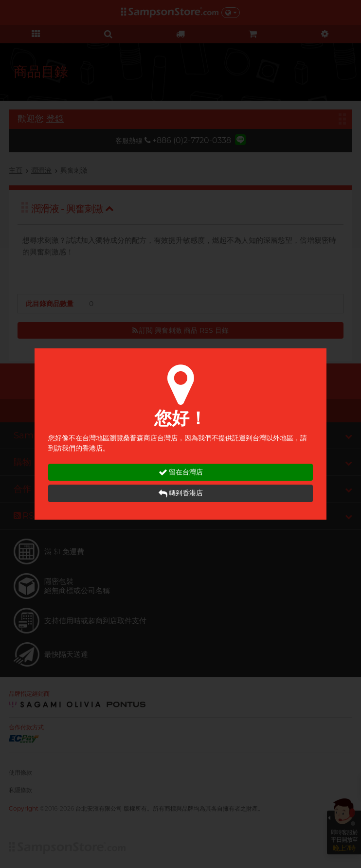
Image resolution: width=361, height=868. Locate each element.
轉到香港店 (181, 493)
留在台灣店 (181, 472)
